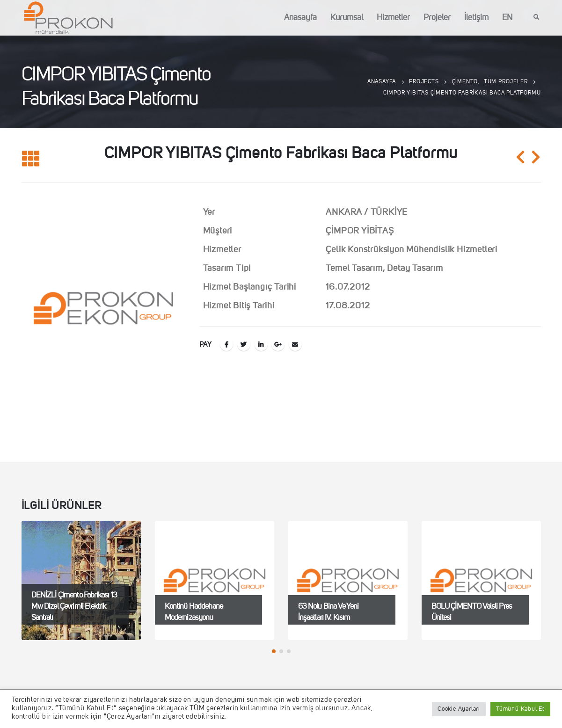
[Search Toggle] (537, 18)
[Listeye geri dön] (31, 159)
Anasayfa (300, 18)
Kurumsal (347, 18)
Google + (278, 344)
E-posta (295, 344)
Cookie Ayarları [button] (459, 709)
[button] (274, 651)
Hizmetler (393, 18)
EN (507, 18)
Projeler (437, 18)
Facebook (226, 344)
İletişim (476, 18)
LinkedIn (261, 344)
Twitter (244, 344)
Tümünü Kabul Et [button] (520, 709)
